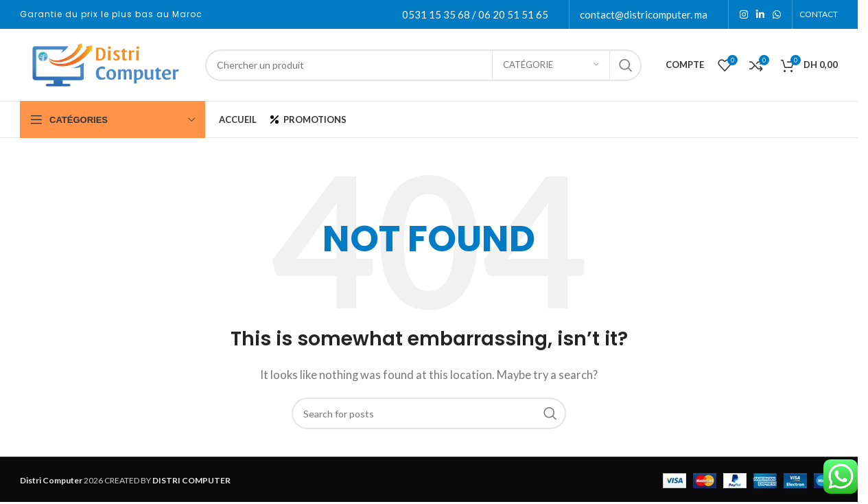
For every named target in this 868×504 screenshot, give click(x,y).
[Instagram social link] (744, 15)
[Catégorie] (551, 65)
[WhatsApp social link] (777, 15)
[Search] (423, 65)
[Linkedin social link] (760, 15)
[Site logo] (106, 63)
